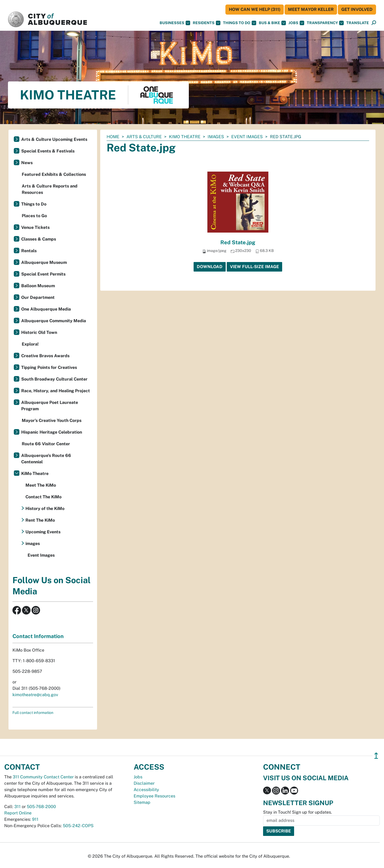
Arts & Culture (144, 137)
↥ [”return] (376, 756)
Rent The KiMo (40, 520)
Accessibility (146, 790)
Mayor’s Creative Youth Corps (52, 420)
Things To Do (240, 23)
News (27, 163)
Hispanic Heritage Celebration (52, 432)
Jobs (296, 23)
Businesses (175, 23)
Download (210, 267)
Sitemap (142, 802)
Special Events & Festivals (48, 151)
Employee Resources (154, 796)
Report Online (18, 813)
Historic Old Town (39, 332)
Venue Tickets (35, 227)
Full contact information (33, 713)
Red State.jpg (238, 242)
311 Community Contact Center (43, 777)
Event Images (247, 137)
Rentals (29, 251)
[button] (358, 23)
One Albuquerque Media (46, 309)
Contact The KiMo (43, 497)
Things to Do (34, 204)
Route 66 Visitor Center (46, 444)
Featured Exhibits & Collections (54, 174)
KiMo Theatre (185, 137)
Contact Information (38, 636)
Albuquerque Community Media (54, 321)
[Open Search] (374, 23)
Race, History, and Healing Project (56, 391)
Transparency (325, 23)
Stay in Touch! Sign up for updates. (298, 812)
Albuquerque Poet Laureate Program (50, 406)
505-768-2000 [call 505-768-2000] (41, 807)
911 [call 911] (35, 819)
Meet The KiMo (41, 485)
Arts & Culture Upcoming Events (54, 139)
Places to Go (34, 216)
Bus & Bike (272, 23)
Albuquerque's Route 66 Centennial (46, 459)
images (216, 137)
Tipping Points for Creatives (49, 367)
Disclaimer (144, 783)
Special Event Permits (43, 274)
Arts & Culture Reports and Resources (50, 189)
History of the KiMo (45, 509)
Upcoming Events (43, 532)
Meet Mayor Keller (311, 9)
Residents (207, 23)
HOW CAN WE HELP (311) (255, 9)
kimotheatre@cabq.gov (35, 695)
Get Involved (357, 9)
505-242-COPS (78, 826)
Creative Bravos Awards (45, 356)
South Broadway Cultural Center (54, 379)
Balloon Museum (38, 286)
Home (113, 137)
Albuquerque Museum (44, 262)
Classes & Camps (39, 239)
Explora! (30, 344)
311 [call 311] (18, 807)
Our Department (38, 297)
